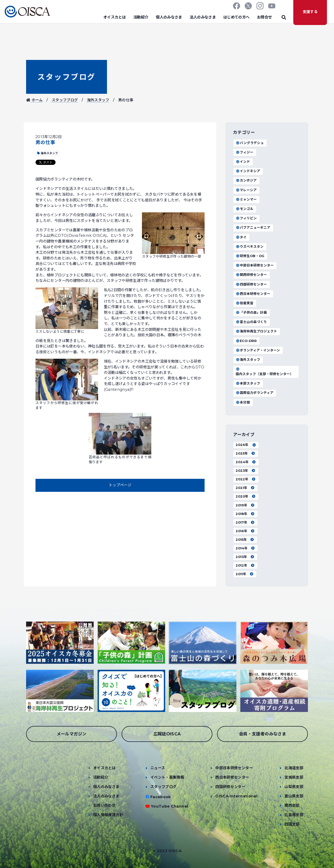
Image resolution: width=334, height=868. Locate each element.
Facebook (161, 797)
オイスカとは (115, 17)
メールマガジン (72, 734)
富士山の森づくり (251, 322)
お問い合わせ (104, 805)
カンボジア (246, 180)
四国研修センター (251, 284)
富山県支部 (294, 796)
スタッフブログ (66, 77)
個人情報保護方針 (108, 815)
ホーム (34, 100)
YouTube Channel (169, 806)
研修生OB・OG (250, 256)
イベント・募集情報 (167, 777)
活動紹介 (141, 17)
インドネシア (248, 171)
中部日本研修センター (255, 265)
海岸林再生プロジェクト (256, 331)
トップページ (120, 485)
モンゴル (244, 209)
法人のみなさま (203, 17)
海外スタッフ (98, 100)
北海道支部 (294, 768)
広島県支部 (294, 815)
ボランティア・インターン (258, 350)
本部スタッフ (248, 383)
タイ (241, 237)
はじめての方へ (237, 17)
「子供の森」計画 (251, 312)
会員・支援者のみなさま (263, 734)
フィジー (244, 152)
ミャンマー (246, 199)
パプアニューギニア (253, 228)
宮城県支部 (294, 777)
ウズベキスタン (250, 247)
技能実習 (244, 303)
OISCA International (236, 796)
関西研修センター (251, 275)
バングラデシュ (250, 143)
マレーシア (246, 190)
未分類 (243, 402)
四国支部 (292, 824)
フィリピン (246, 218)
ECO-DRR (246, 341)
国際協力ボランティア (255, 393)
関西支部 (292, 805)
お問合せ (264, 17)
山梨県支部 (294, 787)
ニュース (158, 768)
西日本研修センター (253, 294)
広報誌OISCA (167, 734)
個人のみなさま (169, 17)
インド (243, 162)
